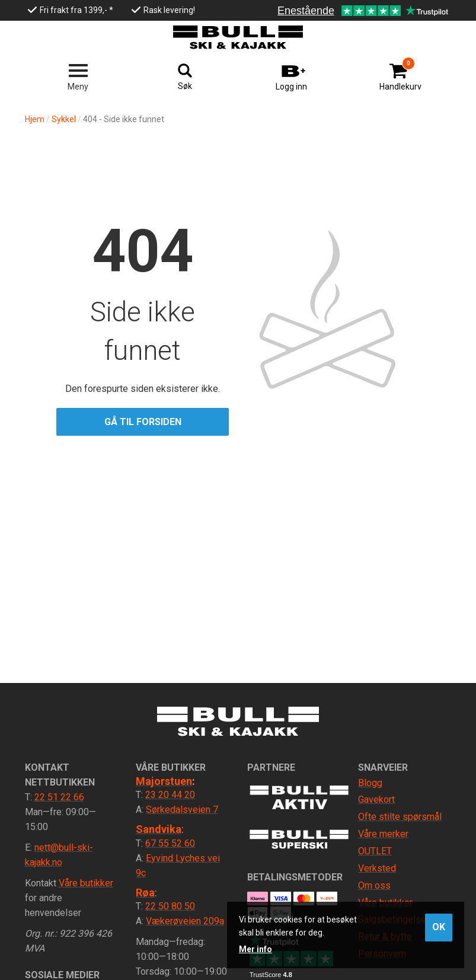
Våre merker (383, 834)
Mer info (255, 949)
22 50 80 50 (170, 906)
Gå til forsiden (143, 422)
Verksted (377, 868)
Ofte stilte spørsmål (400, 817)
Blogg (370, 783)
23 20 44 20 (170, 795)
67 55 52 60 (170, 843)
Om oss (374, 885)
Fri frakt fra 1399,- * (76, 10)
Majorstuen (164, 781)
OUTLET (375, 851)
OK (439, 927)
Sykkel (64, 119)
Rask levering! (169, 10)
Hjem (35, 119)
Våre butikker (86, 883)
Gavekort (376, 799)
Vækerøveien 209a (185, 921)
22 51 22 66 (59, 797)
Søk (185, 86)
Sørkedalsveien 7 (182, 810)
